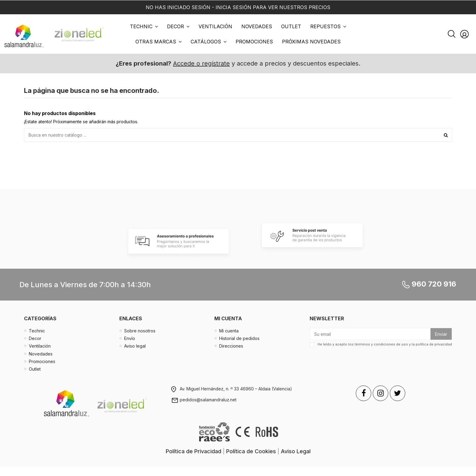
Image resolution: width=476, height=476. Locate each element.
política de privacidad (434, 344)
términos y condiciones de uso (381, 344)
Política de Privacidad (194, 451)
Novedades (41, 354)
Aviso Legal (296, 451)
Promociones (42, 361)
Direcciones (231, 346)
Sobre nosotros (140, 331)
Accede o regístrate (201, 63)
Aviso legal (135, 346)
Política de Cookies (251, 451)
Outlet (35, 369)
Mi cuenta (229, 331)
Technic (37, 331)
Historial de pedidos (239, 338)
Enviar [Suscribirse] (441, 334)
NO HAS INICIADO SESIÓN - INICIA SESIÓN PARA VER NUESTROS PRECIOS (238, 7)
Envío (130, 338)
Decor (35, 338)
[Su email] (370, 334)
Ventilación (40, 346)
